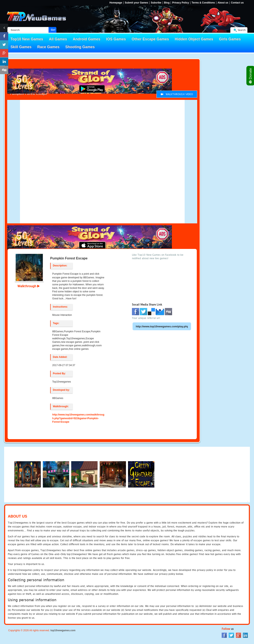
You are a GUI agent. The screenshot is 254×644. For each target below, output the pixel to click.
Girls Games (230, 39)
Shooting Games (80, 47)
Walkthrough (29, 286)
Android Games (87, 39)
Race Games (48, 47)
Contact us (237, 3)
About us (223, 3)
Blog (167, 3)
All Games (58, 39)
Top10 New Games (27, 39)
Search (242, 30)
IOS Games (116, 39)
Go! (53, 30)
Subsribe (156, 3)
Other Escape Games (150, 39)
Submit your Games (136, 3)
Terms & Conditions (203, 3)
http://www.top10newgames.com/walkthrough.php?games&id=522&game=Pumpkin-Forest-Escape (78, 418)
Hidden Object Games (194, 39)
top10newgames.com (63, 630)
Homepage (116, 3)
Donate (251, 76)
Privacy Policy (180, 3)
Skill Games (21, 47)
